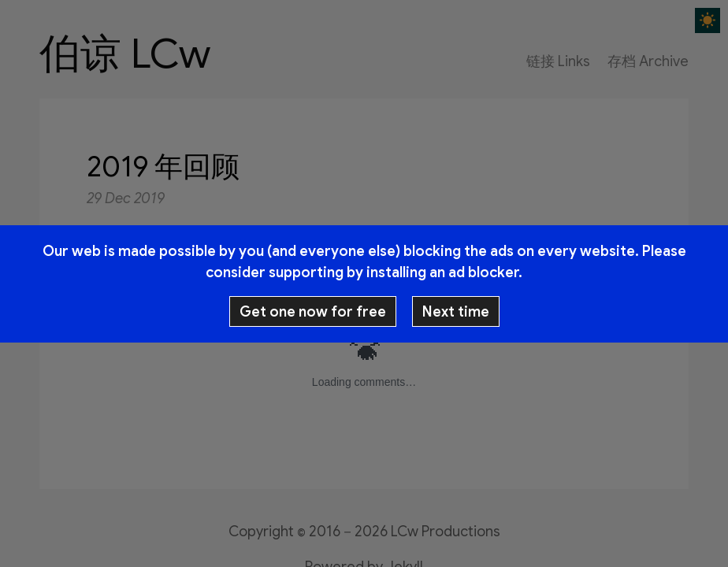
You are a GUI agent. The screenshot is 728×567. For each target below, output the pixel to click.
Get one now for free (313, 312)
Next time (456, 312)
